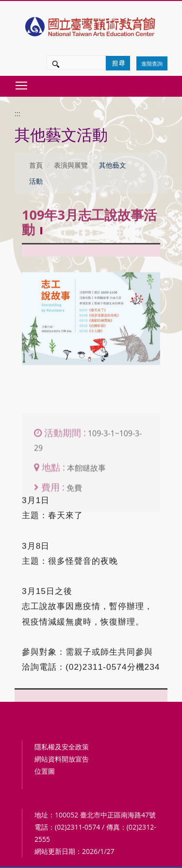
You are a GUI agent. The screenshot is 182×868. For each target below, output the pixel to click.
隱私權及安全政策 (62, 747)
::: (17, 114)
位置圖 (45, 771)
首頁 (36, 165)
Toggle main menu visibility (22, 83)
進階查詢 (152, 63)
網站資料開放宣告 (62, 759)
